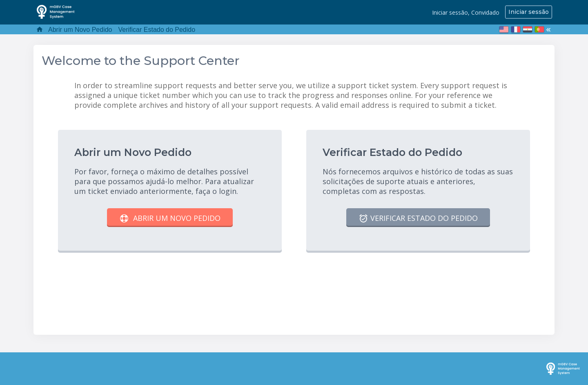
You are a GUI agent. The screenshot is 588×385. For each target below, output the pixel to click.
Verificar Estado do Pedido (157, 30)
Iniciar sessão (529, 12)
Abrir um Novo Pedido (80, 30)
